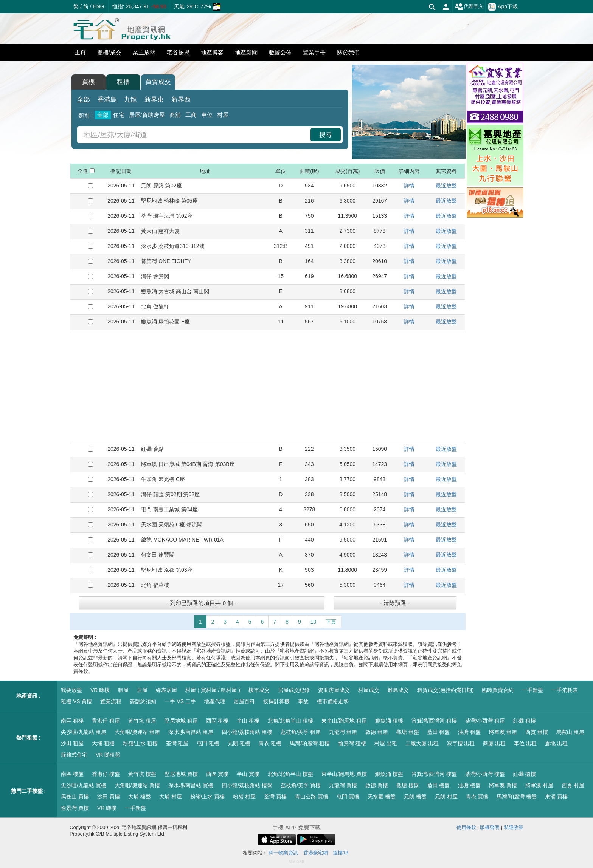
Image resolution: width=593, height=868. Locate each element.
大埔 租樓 (103, 743)
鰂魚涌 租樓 (389, 721)
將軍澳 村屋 (539, 785)
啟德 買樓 (377, 785)
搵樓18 (340, 853)
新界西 (181, 100)
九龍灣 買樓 (343, 785)
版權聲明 (490, 827)
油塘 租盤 (469, 732)
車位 (207, 115)
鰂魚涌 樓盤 (389, 774)
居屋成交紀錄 (294, 690)
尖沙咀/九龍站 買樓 (84, 785)
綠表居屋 (166, 690)
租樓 (123, 82)
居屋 (142, 690)
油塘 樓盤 (469, 785)
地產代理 (215, 701)
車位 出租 (525, 743)
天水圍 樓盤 (382, 797)
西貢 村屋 (573, 785)
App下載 (503, 7)
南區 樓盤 (72, 774)
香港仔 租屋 (106, 721)
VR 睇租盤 (108, 755)
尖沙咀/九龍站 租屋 (84, 732)
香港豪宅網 (316, 853)
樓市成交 (259, 690)
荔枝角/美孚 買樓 (301, 785)
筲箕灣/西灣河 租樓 (434, 721)
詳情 (409, 186)
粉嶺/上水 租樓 (140, 743)
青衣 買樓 (477, 797)
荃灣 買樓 (275, 797)
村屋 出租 (386, 743)
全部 (84, 100)
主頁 (80, 52)
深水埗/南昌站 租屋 (191, 732)
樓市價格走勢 (333, 701)
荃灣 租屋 (177, 743)
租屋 (123, 690)
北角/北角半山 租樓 (290, 721)
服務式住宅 (74, 755)
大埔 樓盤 (140, 797)
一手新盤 (532, 690)
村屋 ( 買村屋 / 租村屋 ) (213, 690)
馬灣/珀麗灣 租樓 (310, 743)
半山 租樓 (248, 721)
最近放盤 (446, 186)
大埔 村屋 (171, 797)
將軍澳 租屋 (503, 732)
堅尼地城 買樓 (181, 774)
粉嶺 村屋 (244, 797)
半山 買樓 (248, 774)
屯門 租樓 (208, 743)
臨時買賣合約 (498, 690)
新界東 (154, 100)
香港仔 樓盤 (106, 774)
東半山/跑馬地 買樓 (344, 774)
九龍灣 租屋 (343, 732)
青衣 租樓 (270, 743)
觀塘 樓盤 (408, 785)
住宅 (119, 115)
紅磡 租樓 (525, 721)
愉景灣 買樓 (75, 808)
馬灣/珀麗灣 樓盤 (517, 797)
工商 (191, 115)
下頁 (331, 622)
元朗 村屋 (446, 797)
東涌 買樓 (556, 797)
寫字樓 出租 (461, 743)
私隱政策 (514, 827)
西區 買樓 (217, 774)
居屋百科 (244, 701)
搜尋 (326, 135)
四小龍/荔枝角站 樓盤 (247, 785)
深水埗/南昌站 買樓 (191, 785)
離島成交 (398, 690)
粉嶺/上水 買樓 (208, 797)
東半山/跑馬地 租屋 (344, 721)
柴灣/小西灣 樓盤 (485, 774)
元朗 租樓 (239, 743)
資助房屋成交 (334, 690)
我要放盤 (71, 690)
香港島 (107, 100)
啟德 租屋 (377, 732)
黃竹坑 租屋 (142, 721)
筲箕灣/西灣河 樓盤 (434, 774)
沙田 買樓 (109, 797)
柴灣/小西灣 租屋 (485, 721)
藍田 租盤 (439, 732)
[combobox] (195, 135)
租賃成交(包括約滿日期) (445, 690)
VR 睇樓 (100, 690)
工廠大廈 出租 (422, 743)
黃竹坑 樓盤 (142, 774)
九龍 (130, 100)
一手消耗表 (565, 690)
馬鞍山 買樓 (75, 797)
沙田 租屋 (72, 743)
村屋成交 (369, 690)
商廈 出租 (494, 743)
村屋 (223, 115)
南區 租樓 (72, 721)
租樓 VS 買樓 (76, 701)
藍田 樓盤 (439, 785)
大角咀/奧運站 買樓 (137, 785)
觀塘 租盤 (408, 732)
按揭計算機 (276, 701)
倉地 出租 (556, 743)
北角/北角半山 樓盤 (290, 774)
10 (314, 622)
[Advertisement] (268, 386)
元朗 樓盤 (415, 797)
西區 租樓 (217, 721)
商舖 (175, 115)
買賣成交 (158, 82)
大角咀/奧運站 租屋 (137, 732)
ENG (98, 6)
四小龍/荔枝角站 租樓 (247, 732)
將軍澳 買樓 (503, 785)
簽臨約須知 (143, 701)
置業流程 (111, 701)
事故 (303, 701)
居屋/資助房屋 (147, 115)
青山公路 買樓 (312, 797)
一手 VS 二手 (180, 701)
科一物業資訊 (283, 853)
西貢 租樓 (537, 732)
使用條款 (466, 827)
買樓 (88, 82)
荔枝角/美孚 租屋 (301, 732)
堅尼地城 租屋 (181, 721)
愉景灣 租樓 (352, 743)
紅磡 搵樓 (525, 774)
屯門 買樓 (348, 797)
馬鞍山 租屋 (570, 732)
